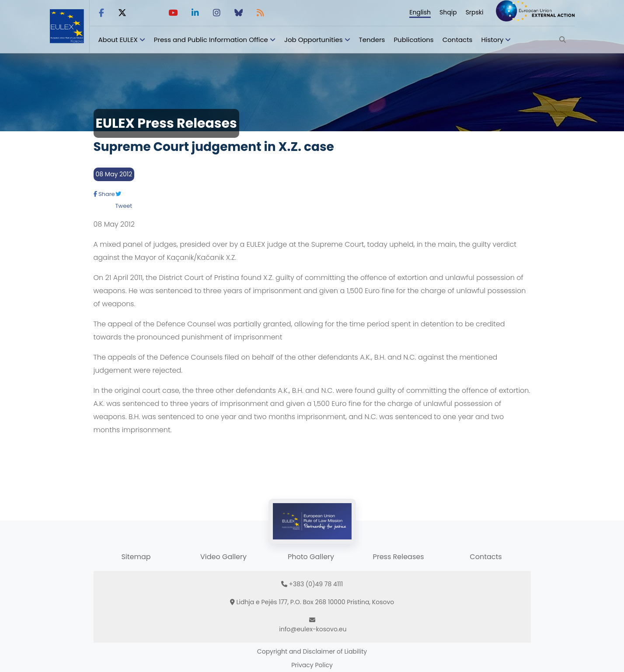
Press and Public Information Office (211, 40)
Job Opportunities (314, 40)
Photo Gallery (311, 557)
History (492, 40)
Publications (413, 40)
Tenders (372, 40)
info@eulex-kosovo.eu (313, 629)
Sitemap (136, 557)
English (420, 12)
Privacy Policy (312, 665)
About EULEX (118, 40)
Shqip (448, 12)
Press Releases (398, 557)
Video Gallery (223, 557)
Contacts (458, 40)
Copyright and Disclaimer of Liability (312, 651)
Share (104, 194)
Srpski (475, 12)
